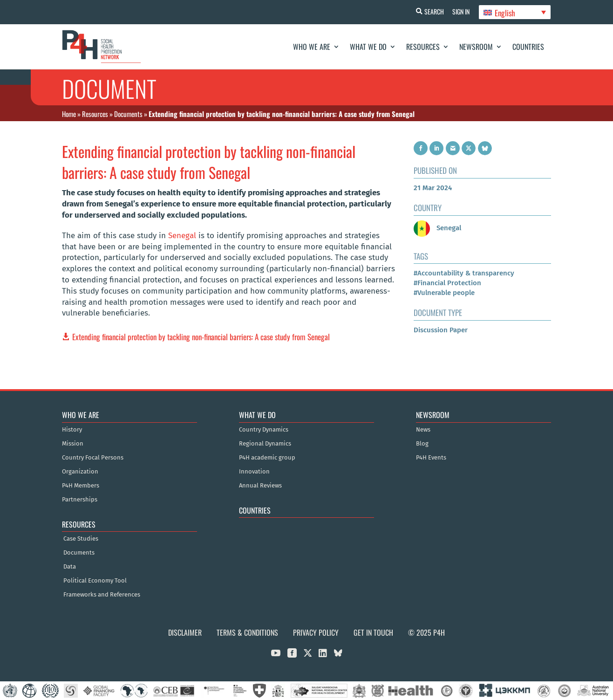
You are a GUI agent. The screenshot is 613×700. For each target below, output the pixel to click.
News (423, 430)
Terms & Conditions (247, 632)
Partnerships (80, 500)
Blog (422, 444)
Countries (528, 47)
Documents (128, 114)
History (72, 430)
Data (70, 567)
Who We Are (312, 47)
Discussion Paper (441, 330)
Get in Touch (373, 632)
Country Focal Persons (93, 458)
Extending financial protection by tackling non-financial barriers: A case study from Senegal (201, 337)
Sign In (460, 11)
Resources (423, 47)
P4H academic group (267, 458)
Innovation (254, 472)
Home (69, 114)
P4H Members (81, 486)
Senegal (182, 236)
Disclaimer (185, 632)
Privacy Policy (316, 632)
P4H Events (431, 458)
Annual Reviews (260, 486)
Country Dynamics (264, 430)
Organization (80, 472)
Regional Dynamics (265, 444)
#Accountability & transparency (464, 273)
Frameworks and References (102, 595)
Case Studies (81, 539)
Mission (73, 444)
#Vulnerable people (444, 293)
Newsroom (476, 47)
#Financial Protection (447, 283)
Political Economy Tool (95, 581)
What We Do (368, 47)
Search (433, 11)
